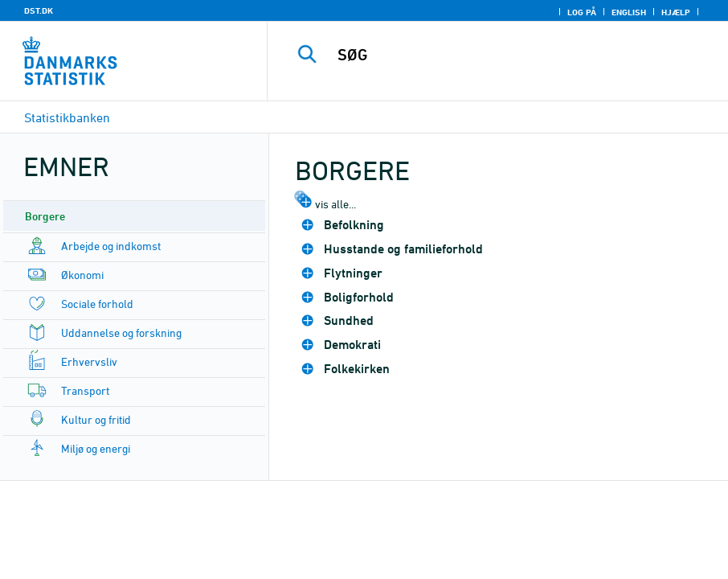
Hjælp (676, 12)
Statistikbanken (67, 117)
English (629, 12)
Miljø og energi (96, 448)
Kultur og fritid (96, 419)
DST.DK (39, 10)
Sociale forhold (97, 304)
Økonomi (82, 275)
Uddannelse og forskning (121, 333)
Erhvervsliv (89, 361)
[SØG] (513, 55)
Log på (582, 12)
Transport (85, 390)
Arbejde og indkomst (111, 246)
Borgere (45, 216)
